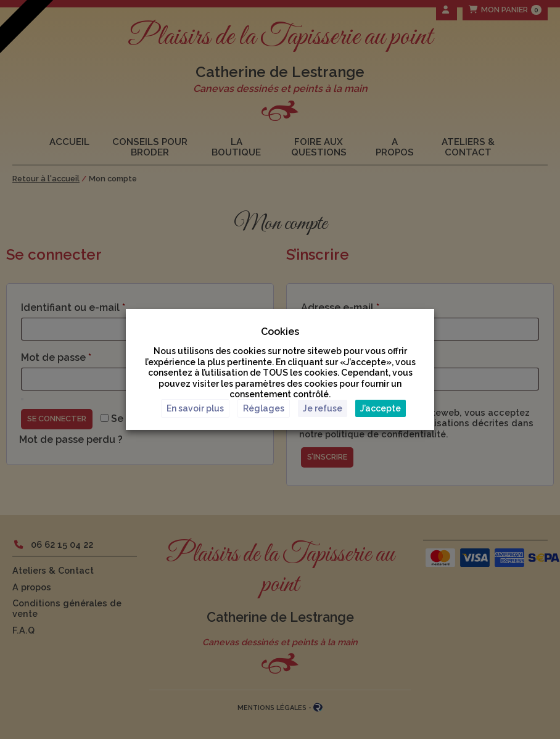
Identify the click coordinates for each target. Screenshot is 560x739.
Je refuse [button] (323, 408)
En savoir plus (195, 408)
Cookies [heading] (280, 332)
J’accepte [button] (381, 408)
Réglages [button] (264, 408)
